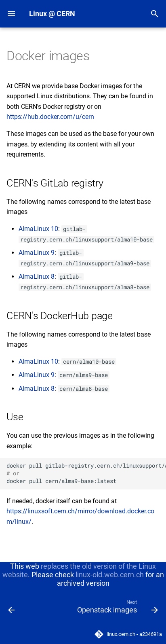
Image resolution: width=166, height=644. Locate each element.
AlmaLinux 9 (37, 253)
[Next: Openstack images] (117, 608)
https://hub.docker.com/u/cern (50, 117)
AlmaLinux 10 (38, 229)
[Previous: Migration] (12, 608)
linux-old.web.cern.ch (110, 575)
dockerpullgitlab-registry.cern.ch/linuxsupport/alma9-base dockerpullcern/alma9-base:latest (86, 473)
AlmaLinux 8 (37, 276)
